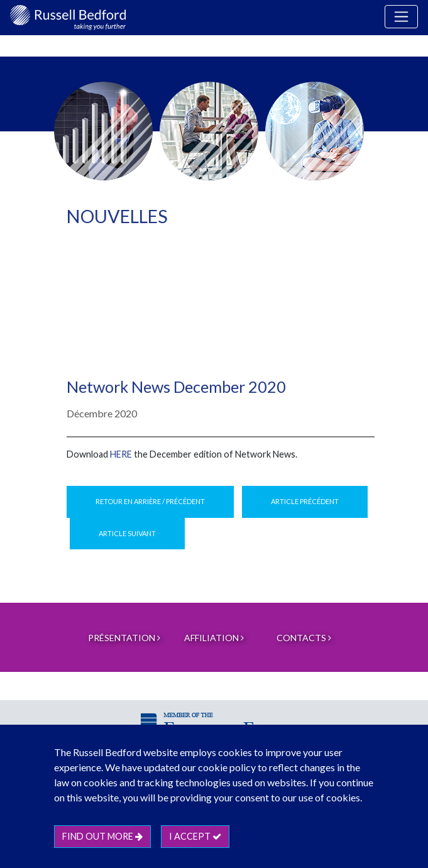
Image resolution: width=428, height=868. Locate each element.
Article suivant (127, 533)
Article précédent (305, 501)
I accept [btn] (195, 836)
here (121, 454)
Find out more (102, 836)
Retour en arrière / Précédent (150, 501)
